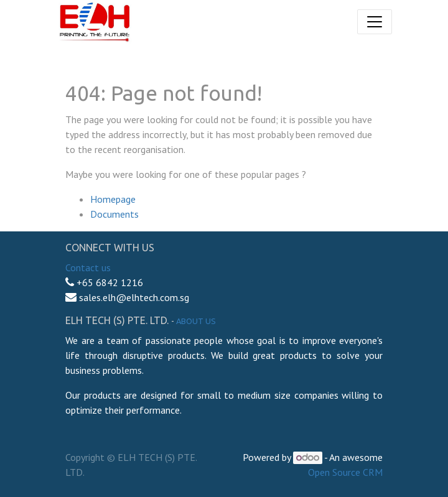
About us (196, 321)
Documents (114, 214)
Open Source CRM (345, 472)
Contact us (88, 267)
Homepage (113, 199)
